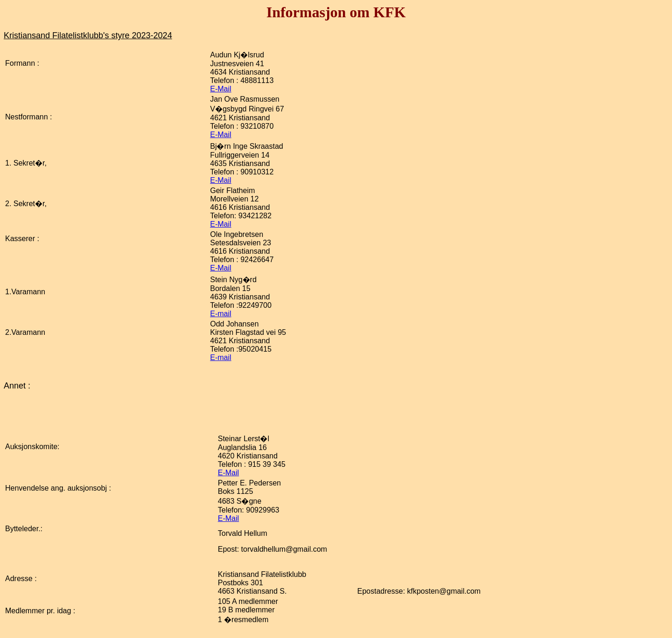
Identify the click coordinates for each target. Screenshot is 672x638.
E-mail (220, 314)
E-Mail (220, 89)
